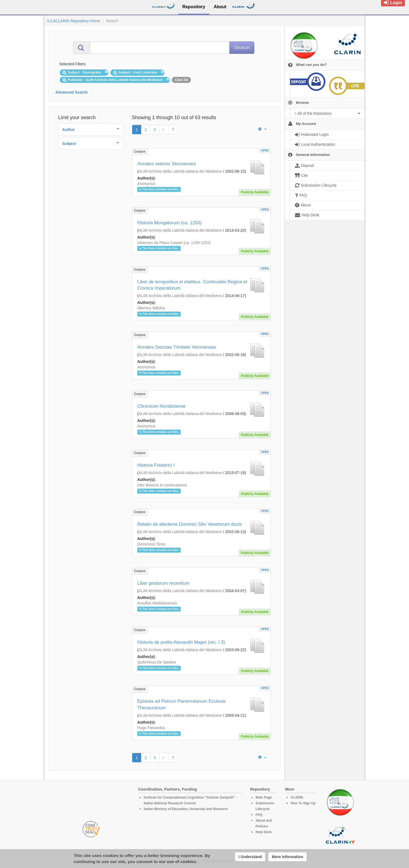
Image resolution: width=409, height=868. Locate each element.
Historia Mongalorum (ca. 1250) (170, 223)
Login (393, 3)
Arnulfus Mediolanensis (157, 603)
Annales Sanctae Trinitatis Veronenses (177, 347)
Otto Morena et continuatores (162, 485)
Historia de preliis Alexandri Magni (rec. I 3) (181, 642)
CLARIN (297, 797)
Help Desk (263, 832)
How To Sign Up (303, 803)
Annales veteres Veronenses (167, 164)
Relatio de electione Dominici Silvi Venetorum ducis (190, 524)
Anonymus (146, 184)
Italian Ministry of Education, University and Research (186, 809)
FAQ (259, 815)
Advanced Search (72, 92)
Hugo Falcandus (151, 728)
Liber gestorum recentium (163, 583)
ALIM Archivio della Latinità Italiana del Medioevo (180, 171)
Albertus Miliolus (151, 308)
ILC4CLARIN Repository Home (74, 21)
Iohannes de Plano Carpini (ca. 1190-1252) (174, 243)
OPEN (265, 151)
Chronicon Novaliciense (161, 406)
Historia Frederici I (156, 465)
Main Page (264, 797)
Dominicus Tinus (151, 544)
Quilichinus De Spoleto (157, 662)
